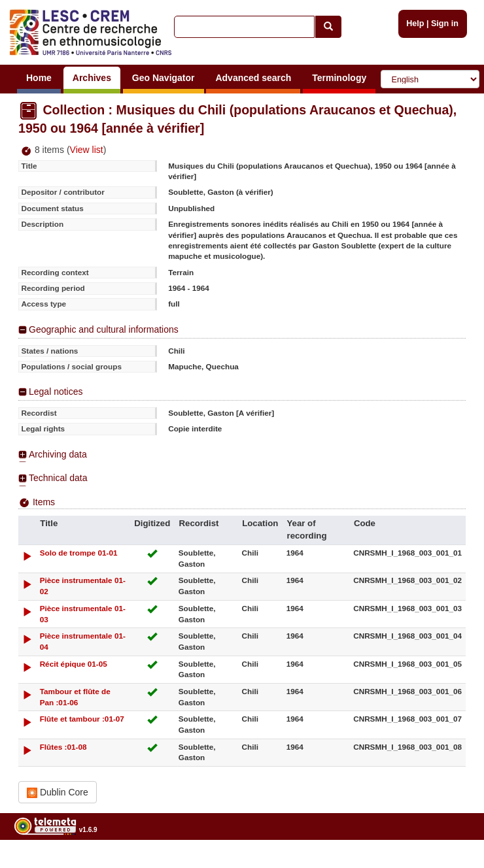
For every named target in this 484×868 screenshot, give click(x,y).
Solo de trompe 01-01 (79, 553)
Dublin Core (58, 793)
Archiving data (58, 454)
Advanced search (253, 78)
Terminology (339, 78)
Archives (92, 78)
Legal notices (56, 392)
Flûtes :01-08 (63, 747)
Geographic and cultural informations (104, 329)
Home (39, 78)
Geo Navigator (164, 78)
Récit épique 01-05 (74, 664)
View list (87, 150)
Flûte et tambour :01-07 (82, 719)
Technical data (58, 478)
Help (415, 24)
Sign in (445, 24)
